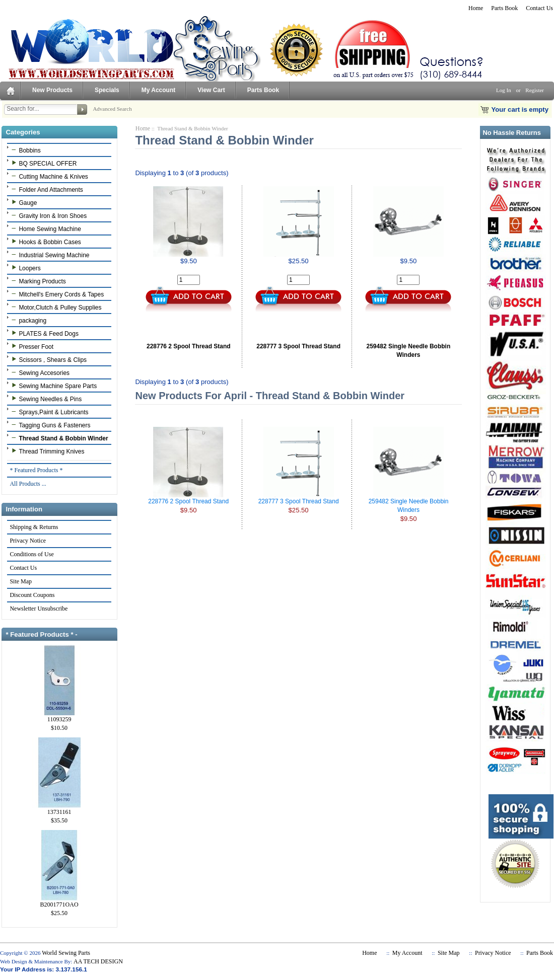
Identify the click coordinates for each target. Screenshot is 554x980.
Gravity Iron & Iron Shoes (48, 215)
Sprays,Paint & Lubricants (49, 412)
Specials (107, 90)
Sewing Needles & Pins (45, 399)
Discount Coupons (32, 595)
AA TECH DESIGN (98, 961)
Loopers (25, 268)
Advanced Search (112, 109)
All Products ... (27, 484)
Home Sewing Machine (45, 229)
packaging (28, 320)
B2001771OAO (59, 901)
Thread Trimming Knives (47, 451)
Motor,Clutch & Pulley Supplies (55, 307)
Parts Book (504, 8)
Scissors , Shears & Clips (48, 359)
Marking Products (37, 281)
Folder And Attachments (46, 189)
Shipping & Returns (33, 527)
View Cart (211, 90)
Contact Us (539, 8)
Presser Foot (31, 346)
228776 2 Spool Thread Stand (189, 346)
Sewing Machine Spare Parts (53, 386)
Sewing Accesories (39, 372)
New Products (52, 90)
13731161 (59, 809)
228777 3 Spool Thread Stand (298, 346)
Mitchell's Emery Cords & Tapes (56, 294)
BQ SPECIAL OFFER (43, 163)
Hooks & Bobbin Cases (45, 242)
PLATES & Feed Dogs (44, 333)
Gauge (23, 202)
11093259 (59, 716)
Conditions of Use (31, 554)
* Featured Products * (36, 470)
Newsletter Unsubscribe (38, 609)
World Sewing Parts (66, 953)
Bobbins (25, 150)
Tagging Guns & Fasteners (50, 425)
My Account (159, 90)
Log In (504, 90)
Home (476, 8)
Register (535, 90)
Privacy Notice (27, 541)
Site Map (20, 581)
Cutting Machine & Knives (48, 176)
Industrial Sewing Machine (49, 255)
